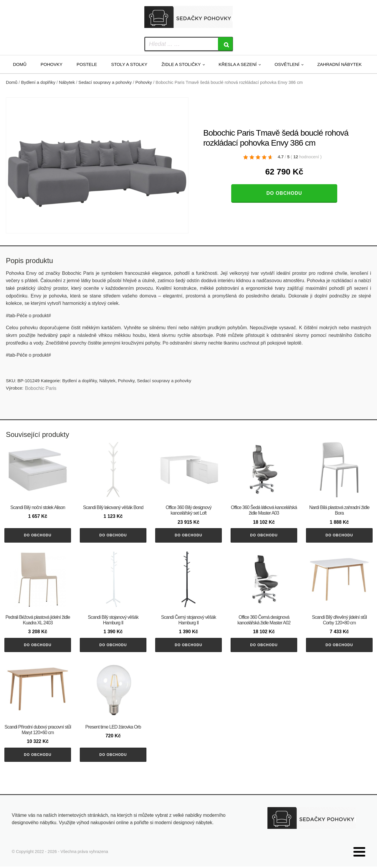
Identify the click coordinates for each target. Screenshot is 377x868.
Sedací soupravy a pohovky (105, 82)
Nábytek (67, 82)
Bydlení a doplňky (38, 82)
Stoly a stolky (129, 64)
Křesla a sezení (238, 64)
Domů (20, 64)
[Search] (225, 44)
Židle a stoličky (181, 64)
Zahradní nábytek (339, 64)
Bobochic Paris (41, 388)
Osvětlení (287, 64)
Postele (87, 64)
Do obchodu (284, 193)
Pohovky (52, 64)
